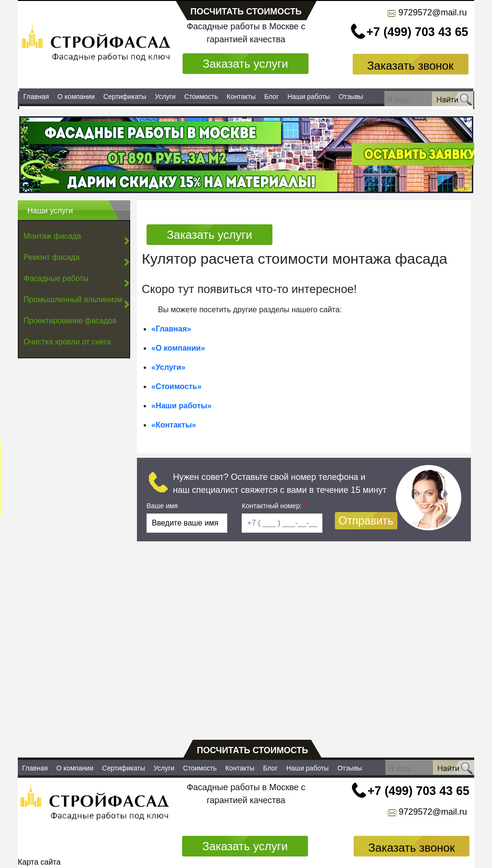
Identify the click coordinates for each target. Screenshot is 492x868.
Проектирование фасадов (70, 321)
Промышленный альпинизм (73, 300)
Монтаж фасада (52, 236)
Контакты (241, 97)
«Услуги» (168, 367)
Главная (36, 97)
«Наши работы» (181, 406)
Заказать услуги (246, 64)
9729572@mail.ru (432, 12)
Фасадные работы (56, 278)
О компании (76, 97)
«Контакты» (174, 425)
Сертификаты (125, 97)
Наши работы (308, 97)
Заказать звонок (410, 66)
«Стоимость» (176, 386)
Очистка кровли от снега (67, 342)
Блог (271, 97)
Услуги (165, 97)
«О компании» (178, 348)
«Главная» (171, 329)
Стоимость (201, 97)
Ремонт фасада (52, 257)
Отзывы (351, 97)
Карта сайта (39, 862)
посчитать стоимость (246, 12)
